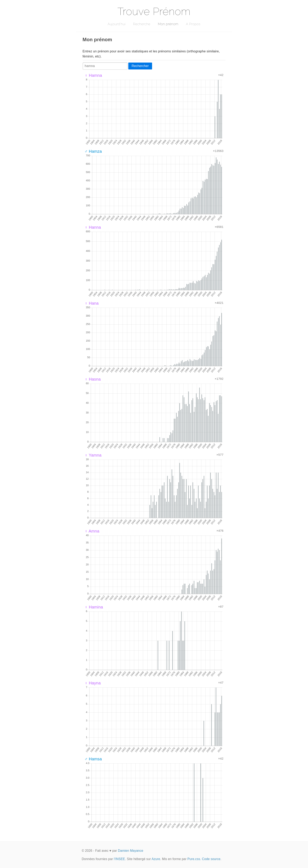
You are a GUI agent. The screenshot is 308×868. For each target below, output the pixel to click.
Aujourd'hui (117, 24)
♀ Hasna (93, 379)
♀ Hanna (93, 227)
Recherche (142, 24)
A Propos (193, 24)
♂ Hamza (93, 151)
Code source (211, 859)
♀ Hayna (93, 683)
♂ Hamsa (93, 759)
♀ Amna (92, 531)
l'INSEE (119, 859)
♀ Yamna (93, 455)
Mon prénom (168, 24)
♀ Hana (92, 303)
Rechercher (140, 66)
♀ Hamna (93, 75)
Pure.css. (194, 859)
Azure (156, 859)
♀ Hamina (94, 607)
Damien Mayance (131, 851)
